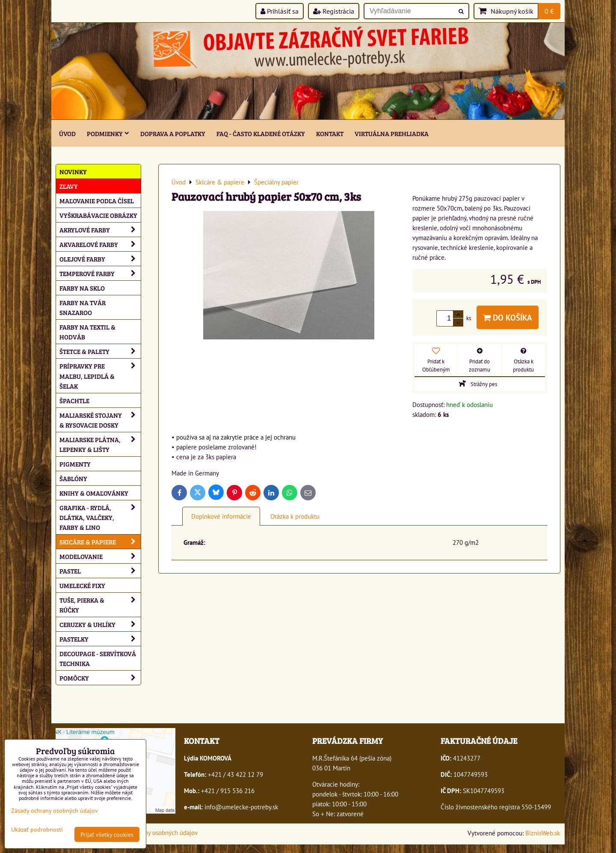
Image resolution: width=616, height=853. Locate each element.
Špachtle (74, 400)
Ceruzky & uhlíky (100, 624)
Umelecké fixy (82, 585)
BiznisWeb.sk (543, 833)
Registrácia (334, 11)
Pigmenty (75, 464)
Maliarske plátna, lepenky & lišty (100, 444)
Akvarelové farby (100, 244)
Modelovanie (100, 556)
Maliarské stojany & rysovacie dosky (100, 420)
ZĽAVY (69, 186)
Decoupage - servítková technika (98, 658)
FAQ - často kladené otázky (261, 133)
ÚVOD (67, 133)
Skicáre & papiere (100, 542)
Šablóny (73, 478)
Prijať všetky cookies (107, 834)
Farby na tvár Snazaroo (83, 307)
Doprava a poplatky (173, 133)
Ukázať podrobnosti (37, 829)
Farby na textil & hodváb (87, 332)
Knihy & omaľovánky (94, 493)
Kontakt (330, 133)
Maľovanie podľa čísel (97, 201)
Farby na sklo (82, 288)
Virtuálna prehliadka (392, 133)
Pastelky (100, 639)
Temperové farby (100, 273)
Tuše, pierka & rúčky (100, 605)
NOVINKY (73, 171)
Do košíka (508, 317)
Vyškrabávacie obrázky (98, 215)
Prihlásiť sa (280, 11)
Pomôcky (100, 678)
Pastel (100, 571)
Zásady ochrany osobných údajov (154, 832)
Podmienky (108, 133)
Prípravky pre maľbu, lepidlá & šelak (100, 376)
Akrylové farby (100, 230)
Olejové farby (100, 259)
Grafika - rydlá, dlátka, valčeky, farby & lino (100, 517)
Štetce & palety (100, 351)
